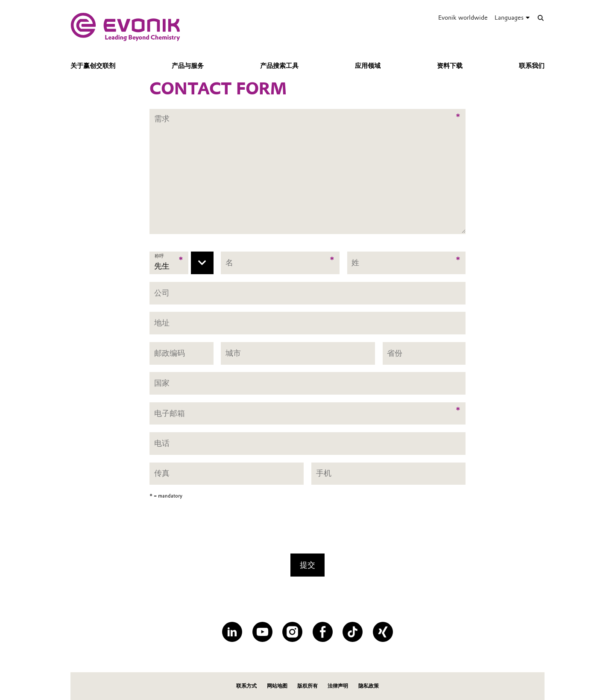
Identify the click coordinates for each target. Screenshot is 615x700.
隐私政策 (369, 686)
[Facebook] (323, 632)
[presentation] (307, 529)
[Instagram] (292, 632)
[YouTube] (262, 632)
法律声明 (338, 686)
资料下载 (450, 66)
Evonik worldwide (463, 18)
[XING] (383, 632)
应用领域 (368, 66)
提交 (307, 565)
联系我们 (532, 66)
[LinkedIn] (232, 632)
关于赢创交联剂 (93, 66)
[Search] (540, 18)
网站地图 (277, 686)
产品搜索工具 (279, 66)
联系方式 (246, 686)
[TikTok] (353, 632)
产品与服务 (188, 66)
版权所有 (307, 686)
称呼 (160, 256)
